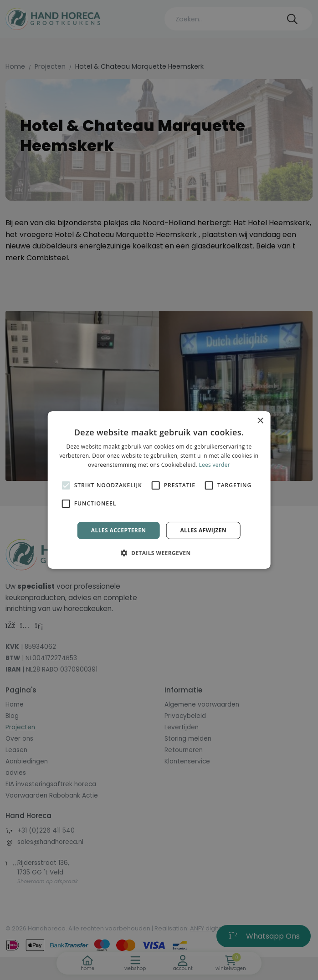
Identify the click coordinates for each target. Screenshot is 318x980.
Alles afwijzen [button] (203, 530)
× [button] (260, 421)
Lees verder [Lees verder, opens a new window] (214, 465)
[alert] (159, 490)
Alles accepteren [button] (119, 530)
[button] (159, 553)
